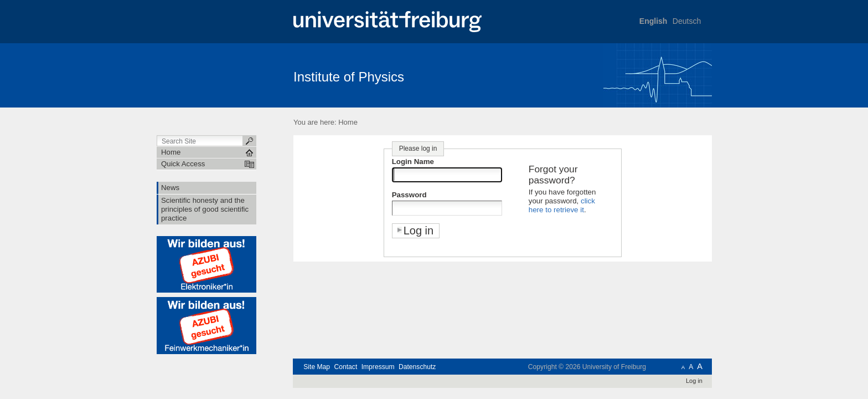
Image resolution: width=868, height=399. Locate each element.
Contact (345, 367)
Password (409, 195)
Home (348, 122)
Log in (694, 381)
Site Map (317, 367)
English (653, 21)
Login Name (413, 162)
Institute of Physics (349, 77)
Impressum (378, 367)
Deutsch (687, 21)
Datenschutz (417, 367)
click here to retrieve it (562, 205)
